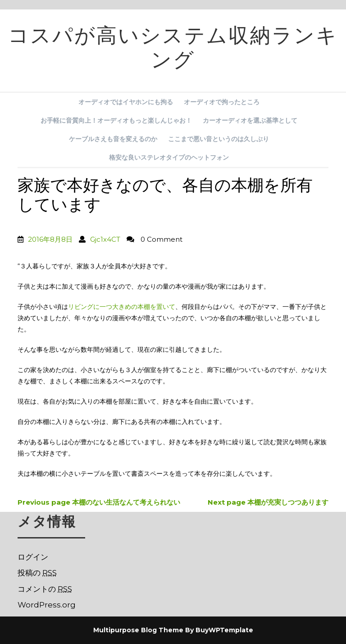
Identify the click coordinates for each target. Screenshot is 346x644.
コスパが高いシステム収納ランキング (173, 51)
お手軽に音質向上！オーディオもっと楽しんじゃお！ (116, 120)
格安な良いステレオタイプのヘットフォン (169, 157)
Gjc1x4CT (105, 239)
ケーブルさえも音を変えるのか (113, 139)
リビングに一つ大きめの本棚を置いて (122, 307)
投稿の (37, 573)
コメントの (45, 589)
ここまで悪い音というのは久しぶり (219, 139)
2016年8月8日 (50, 239)
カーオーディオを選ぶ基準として (250, 120)
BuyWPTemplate (224, 630)
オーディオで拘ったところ (222, 102)
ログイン (33, 557)
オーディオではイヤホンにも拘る (126, 102)
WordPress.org (47, 605)
